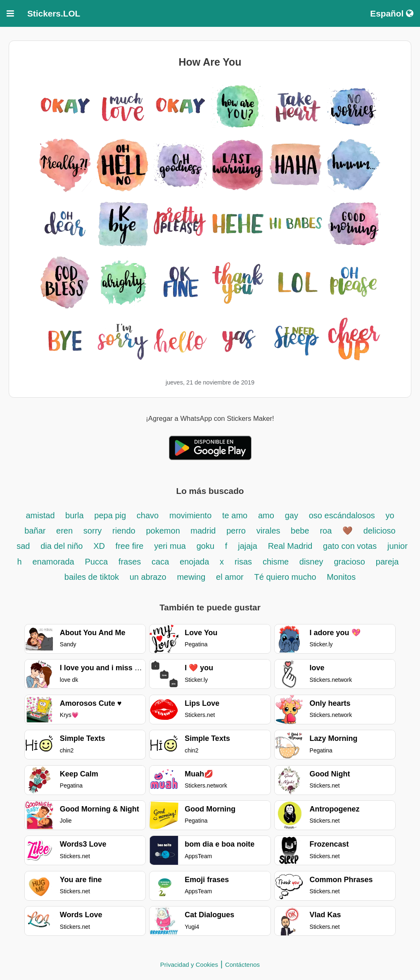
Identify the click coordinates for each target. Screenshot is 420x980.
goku (205, 546)
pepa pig (110, 515)
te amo (235, 515)
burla (74, 515)
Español (392, 13)
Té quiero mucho (287, 577)
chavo (148, 515)
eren (64, 531)
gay (292, 515)
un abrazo (148, 577)
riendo (124, 531)
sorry (93, 531)
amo (266, 515)
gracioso (349, 562)
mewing (191, 577)
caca (160, 562)
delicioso (380, 531)
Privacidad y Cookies (189, 965)
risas (243, 562)
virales (269, 531)
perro (236, 531)
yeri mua (170, 546)
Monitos (341, 577)
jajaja (248, 546)
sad (23, 546)
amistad (41, 515)
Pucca (96, 562)
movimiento (190, 515)
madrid (203, 531)
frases (130, 562)
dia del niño (62, 546)
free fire (130, 546)
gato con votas (350, 546)
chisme (277, 562)
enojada (194, 562)
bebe (300, 531)
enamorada (53, 562)
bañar (36, 531)
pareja (387, 562)
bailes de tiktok (93, 577)
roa (326, 531)
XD (100, 546)
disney (311, 562)
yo (390, 515)
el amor (230, 577)
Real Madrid (291, 546)
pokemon (164, 531)
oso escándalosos (343, 515)
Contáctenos (242, 965)
